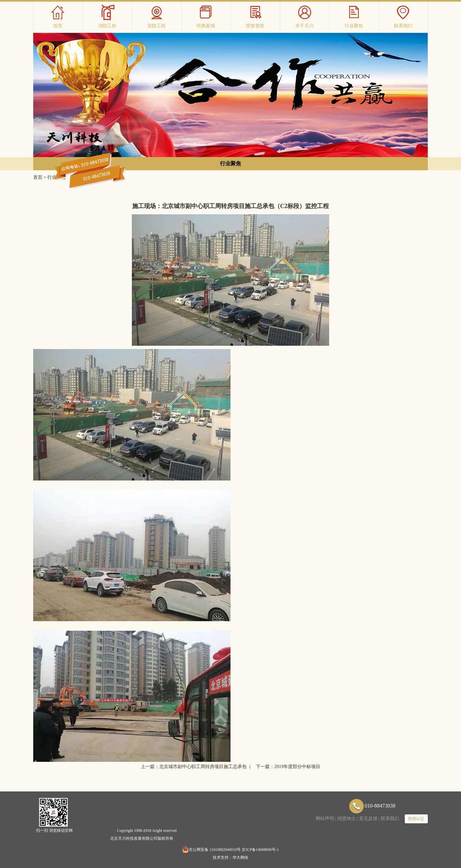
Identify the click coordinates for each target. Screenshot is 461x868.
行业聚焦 (230, 164)
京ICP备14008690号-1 (260, 850)
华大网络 (240, 857)
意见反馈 (368, 819)
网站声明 (325, 819)
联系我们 (390, 819)
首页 (38, 177)
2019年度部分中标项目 (297, 767)
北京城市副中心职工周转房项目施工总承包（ (205, 767)
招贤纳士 (347, 819)
